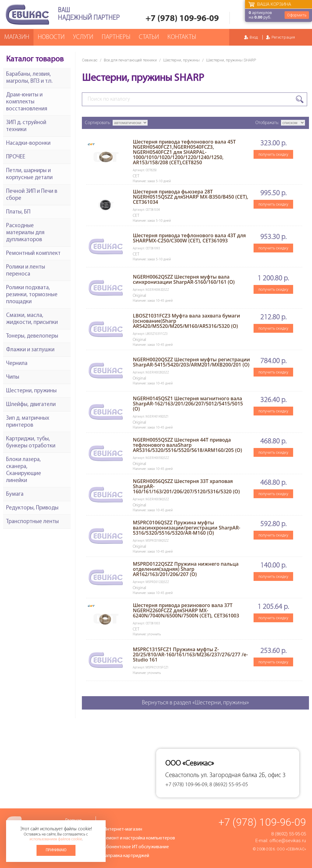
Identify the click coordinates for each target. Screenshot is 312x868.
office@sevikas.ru (288, 841)
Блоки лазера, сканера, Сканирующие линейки (24, 470)
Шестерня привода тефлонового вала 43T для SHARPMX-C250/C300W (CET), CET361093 (189, 238)
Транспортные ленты (32, 522)
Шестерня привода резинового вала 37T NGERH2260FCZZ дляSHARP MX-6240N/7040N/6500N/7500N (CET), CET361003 (186, 610)
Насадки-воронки (28, 143)
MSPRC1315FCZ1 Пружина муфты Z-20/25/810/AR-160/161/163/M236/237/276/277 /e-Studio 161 (190, 654)
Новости (51, 37)
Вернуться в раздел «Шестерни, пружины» (195, 703)
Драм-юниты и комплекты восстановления (27, 102)
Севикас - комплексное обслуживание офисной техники (27, 14)
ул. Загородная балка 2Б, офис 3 (243, 775)
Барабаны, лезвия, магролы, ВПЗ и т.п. (29, 78)
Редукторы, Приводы (32, 508)
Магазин (17, 37)
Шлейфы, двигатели (31, 405)
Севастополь (182, 775)
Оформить (297, 15)
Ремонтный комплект (33, 253)
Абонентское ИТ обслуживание (136, 847)
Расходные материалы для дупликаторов (25, 233)
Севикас (90, 60)
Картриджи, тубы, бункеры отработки (31, 443)
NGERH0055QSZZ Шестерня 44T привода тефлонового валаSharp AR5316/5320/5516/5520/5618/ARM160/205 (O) (187, 445)
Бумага (15, 494)
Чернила (17, 364)
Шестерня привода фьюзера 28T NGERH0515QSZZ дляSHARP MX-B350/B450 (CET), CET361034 (190, 197)
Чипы (13, 377)
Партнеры (116, 37)
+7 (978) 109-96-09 (182, 19)
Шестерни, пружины (181, 60)
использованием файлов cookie (56, 839)
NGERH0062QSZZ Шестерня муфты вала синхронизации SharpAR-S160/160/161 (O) (184, 279)
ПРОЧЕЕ (16, 157)
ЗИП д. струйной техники (26, 126)
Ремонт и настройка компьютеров (139, 838)
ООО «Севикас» (291, 849)
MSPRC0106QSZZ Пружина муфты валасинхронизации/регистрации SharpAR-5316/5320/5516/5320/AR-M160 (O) (186, 528)
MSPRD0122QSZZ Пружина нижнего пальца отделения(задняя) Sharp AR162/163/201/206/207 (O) (186, 569)
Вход (254, 37)
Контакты (182, 37)
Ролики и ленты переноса (26, 271)
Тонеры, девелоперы (32, 336)
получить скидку (273, 154)
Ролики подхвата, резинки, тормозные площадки (32, 295)
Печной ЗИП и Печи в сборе (32, 195)
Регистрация (283, 37)
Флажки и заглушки (30, 350)
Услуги (83, 37)
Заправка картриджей (126, 856)
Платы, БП (18, 212)
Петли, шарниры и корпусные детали (29, 174)
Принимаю (56, 850)
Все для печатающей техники (130, 60)
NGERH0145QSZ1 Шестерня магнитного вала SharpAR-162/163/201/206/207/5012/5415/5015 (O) (188, 404)
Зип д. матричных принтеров (28, 422)
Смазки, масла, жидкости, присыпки (32, 319)
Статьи (149, 37)
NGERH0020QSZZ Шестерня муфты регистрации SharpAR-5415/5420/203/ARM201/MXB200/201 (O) (191, 362)
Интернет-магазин (123, 829)
